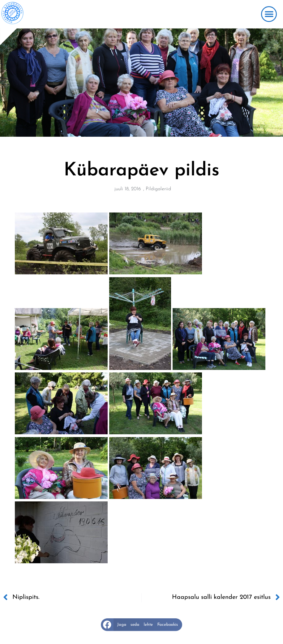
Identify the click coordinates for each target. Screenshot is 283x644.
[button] (269, 14)
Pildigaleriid (158, 189)
